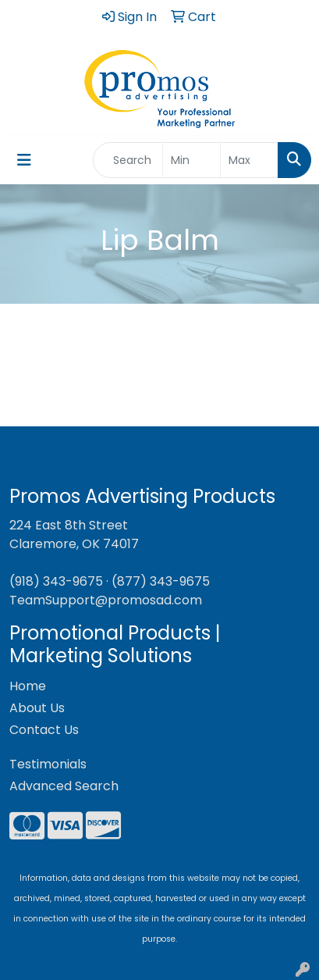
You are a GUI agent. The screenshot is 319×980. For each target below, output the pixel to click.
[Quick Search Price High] (249, 160)
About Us (37, 708)
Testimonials (48, 764)
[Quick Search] (128, 160)
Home (28, 686)
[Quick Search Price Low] (191, 160)
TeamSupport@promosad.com (106, 600)
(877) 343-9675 (161, 581)
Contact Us (44, 730)
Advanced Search (64, 786)
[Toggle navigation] (24, 160)
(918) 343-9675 (56, 581)
